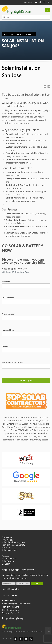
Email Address (8, 298)
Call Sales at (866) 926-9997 (16, 272)
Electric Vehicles (9, 559)
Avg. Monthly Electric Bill (12, 362)
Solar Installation (10, 550)
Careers (5, 556)
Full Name (6, 282)
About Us (6, 547)
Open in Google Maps (14, 618)
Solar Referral (8, 561)
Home (6, 17)
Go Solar (6, 564)
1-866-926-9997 (9, 600)
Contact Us (7, 537)
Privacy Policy (8, 540)
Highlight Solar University (13, 545)
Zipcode (5, 346)
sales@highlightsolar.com (19, 604)
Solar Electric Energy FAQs (14, 542)
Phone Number (8, 314)
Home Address (8, 330)
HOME (5, 34)
